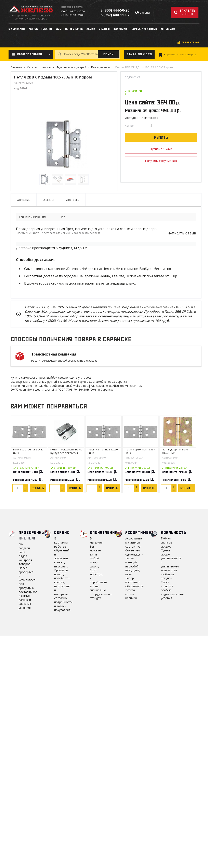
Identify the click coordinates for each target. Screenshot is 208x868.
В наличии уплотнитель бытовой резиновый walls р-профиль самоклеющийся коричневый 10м (76, 386)
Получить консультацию (161, 161)
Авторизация (191, 43)
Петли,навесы (101, 67)
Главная (16, 67)
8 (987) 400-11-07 (115, 15)
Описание (24, 200)
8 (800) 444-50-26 (115, 10)
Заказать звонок (187, 12)
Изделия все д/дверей (71, 67)
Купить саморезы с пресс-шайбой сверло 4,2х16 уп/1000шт (52, 378)
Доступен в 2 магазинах (141, 118)
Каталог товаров (39, 67)
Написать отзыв (182, 233)
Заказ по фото (139, 54)
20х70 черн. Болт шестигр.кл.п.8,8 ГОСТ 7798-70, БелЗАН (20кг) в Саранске (62, 389)
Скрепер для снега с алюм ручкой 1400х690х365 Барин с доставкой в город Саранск (69, 382)
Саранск (145, 13)
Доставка (73, 200)
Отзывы (48, 200)
